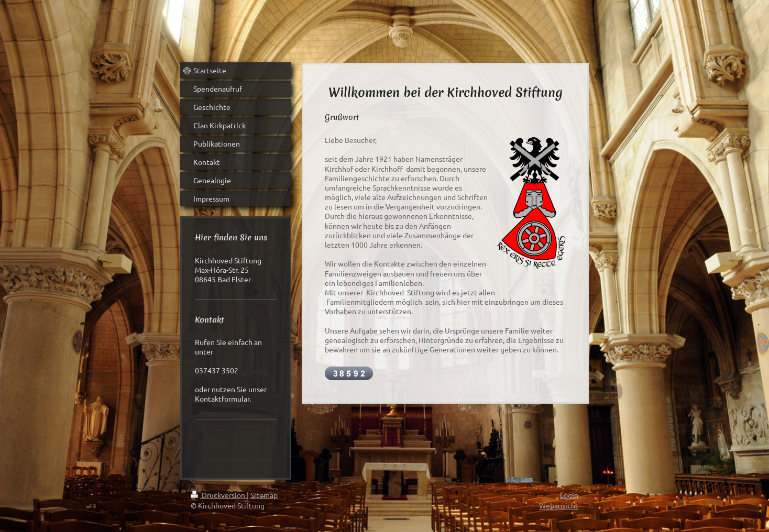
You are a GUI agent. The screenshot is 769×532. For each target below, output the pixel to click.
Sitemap (264, 495)
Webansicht (559, 505)
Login (569, 495)
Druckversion (219, 495)
